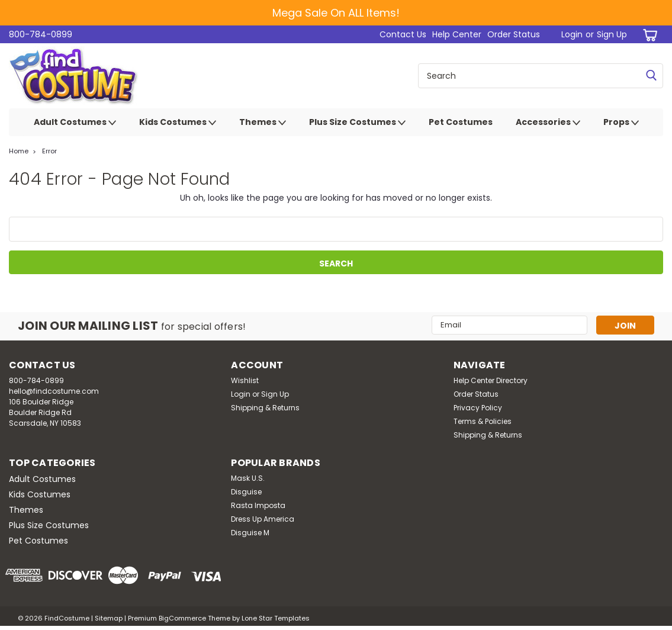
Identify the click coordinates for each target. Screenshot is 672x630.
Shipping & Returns (265, 408)
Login (572, 34)
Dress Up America (263, 519)
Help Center (457, 34)
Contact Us (403, 34)
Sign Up (612, 34)
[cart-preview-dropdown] (648, 35)
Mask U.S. (248, 478)
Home (19, 151)
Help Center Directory (491, 380)
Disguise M (250, 533)
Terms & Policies (483, 421)
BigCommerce (182, 618)
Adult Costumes (75, 123)
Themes (263, 123)
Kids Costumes (178, 123)
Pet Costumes (461, 122)
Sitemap (109, 618)
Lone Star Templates (276, 618)
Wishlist (245, 380)
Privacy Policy (478, 408)
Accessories (548, 123)
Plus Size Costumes (357, 123)
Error (49, 151)
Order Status (514, 34)
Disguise (246, 492)
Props (621, 123)
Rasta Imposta (258, 505)
